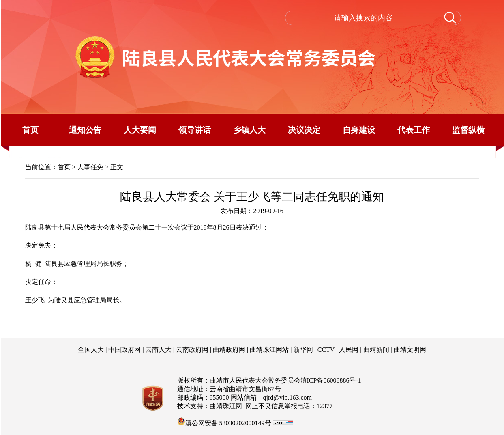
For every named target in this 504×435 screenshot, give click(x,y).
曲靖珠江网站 (269, 350)
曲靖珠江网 (226, 406)
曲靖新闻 (376, 350)
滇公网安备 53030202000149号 (224, 421)
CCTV (326, 350)
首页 (30, 130)
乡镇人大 (249, 130)
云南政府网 (192, 350)
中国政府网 (124, 350)
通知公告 (85, 130)
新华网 (303, 350)
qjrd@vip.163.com (288, 397)
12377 (325, 406)
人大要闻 (140, 130)
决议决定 (304, 130)
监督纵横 (468, 130)
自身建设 (359, 130)
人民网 (349, 350)
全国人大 (91, 350)
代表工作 (414, 130)
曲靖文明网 (410, 350)
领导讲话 (195, 130)
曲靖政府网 (229, 350)
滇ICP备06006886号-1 (331, 380)
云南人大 (159, 350)
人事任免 (90, 167)
